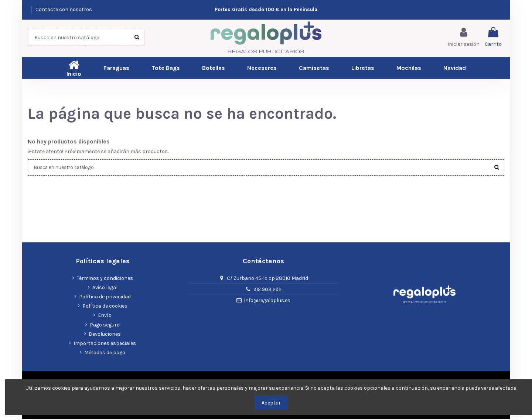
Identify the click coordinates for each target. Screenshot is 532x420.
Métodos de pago (105, 353)
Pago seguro (105, 325)
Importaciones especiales (105, 344)
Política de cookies (105, 307)
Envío (105, 316)
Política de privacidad (105, 297)
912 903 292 (267, 290)
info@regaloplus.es (267, 301)
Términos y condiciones (105, 279)
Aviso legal (105, 288)
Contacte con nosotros (64, 9)
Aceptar (271, 403)
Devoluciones (105, 334)
